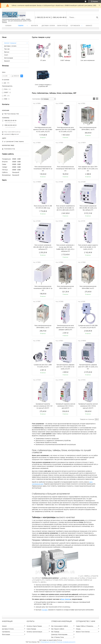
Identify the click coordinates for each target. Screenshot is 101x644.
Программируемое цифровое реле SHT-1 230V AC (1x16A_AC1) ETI (88, 367)
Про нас (7, 49)
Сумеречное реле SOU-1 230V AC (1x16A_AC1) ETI (43, 366)
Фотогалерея (9, 58)
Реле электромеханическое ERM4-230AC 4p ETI (88, 287)
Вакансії (89, 26)
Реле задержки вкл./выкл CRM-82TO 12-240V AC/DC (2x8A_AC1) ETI (88, 169)
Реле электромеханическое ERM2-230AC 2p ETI (65, 287)
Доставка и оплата (8, 629)
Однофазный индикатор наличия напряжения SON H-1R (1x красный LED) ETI (43, 406)
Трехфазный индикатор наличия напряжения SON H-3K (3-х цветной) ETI (65, 406)
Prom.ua (59, 640)
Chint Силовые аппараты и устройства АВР (43, 86)
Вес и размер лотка (58, 637)
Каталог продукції (10, 43)
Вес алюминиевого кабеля (60, 626)
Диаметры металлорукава (59, 634)
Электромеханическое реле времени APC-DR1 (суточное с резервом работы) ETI (65, 328)
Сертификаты (6, 632)
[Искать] (97, 17)
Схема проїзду (62, 26)
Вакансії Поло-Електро (83, 632)
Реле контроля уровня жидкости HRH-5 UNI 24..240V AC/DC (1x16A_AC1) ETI (88, 247)
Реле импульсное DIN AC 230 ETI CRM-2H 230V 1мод (43, 207)
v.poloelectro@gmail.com (11, 134)
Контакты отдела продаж (34, 626)
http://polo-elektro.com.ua (12, 132)
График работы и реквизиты (85, 626)
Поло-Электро (65, 599)
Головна (8, 26)
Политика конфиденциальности (66, 642)
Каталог (4, 626)
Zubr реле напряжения (88, 60)
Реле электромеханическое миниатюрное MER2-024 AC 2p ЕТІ (43, 169)
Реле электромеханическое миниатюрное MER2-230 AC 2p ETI (43, 288)
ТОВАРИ (21, 26)
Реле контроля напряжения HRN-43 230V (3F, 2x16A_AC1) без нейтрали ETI (88, 208)
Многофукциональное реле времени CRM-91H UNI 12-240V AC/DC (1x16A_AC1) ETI (43, 130)
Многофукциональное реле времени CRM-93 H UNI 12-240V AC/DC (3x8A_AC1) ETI (65, 130)
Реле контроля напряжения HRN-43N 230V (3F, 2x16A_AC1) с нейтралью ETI (43, 247)
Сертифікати (75, 26)
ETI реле (43, 60)
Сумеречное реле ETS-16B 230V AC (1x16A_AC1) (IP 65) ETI (88, 327)
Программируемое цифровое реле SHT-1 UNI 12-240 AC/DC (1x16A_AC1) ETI (65, 367)
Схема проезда (31, 629)
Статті (6, 55)
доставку (45, 610)
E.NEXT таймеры (65, 60)
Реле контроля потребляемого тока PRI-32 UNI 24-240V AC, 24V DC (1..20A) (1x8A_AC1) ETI (65, 208)
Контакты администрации (34, 632)
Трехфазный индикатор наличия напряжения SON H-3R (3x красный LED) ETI (88, 406)
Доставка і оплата (48, 26)
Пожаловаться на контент (48, 642)
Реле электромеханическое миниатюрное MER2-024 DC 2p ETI (65, 169)
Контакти (34, 26)
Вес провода (55, 632)
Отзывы (78, 629)
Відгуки (7, 52)
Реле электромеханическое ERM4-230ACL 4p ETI (88, 128)
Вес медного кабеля (58, 629)
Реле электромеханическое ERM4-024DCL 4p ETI (43, 327)
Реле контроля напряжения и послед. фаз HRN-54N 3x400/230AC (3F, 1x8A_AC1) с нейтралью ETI (65, 248)
